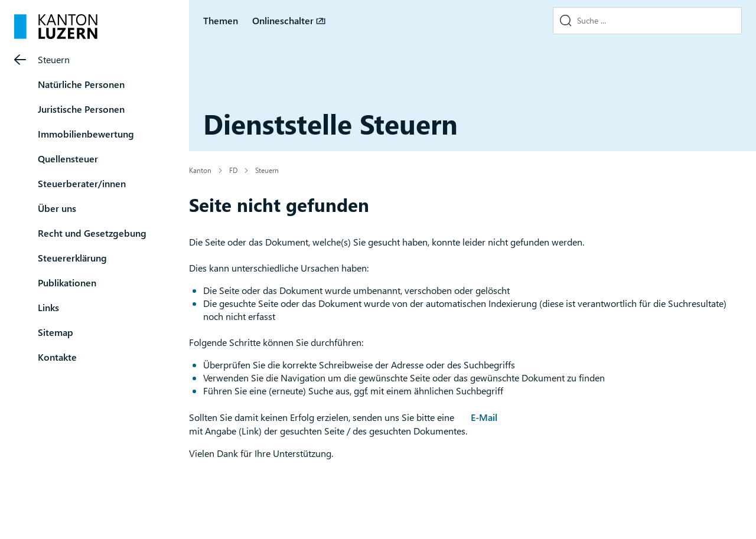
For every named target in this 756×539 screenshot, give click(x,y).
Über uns (57, 208)
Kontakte (57, 357)
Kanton (200, 170)
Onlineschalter (283, 20)
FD (233, 170)
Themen (221, 20)
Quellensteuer (68, 159)
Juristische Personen (81, 109)
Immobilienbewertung (86, 134)
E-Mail (484, 417)
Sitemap (56, 332)
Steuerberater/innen (82, 183)
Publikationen (67, 282)
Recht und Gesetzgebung (92, 233)
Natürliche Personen (81, 84)
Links (48, 307)
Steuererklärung (72, 258)
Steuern (54, 59)
